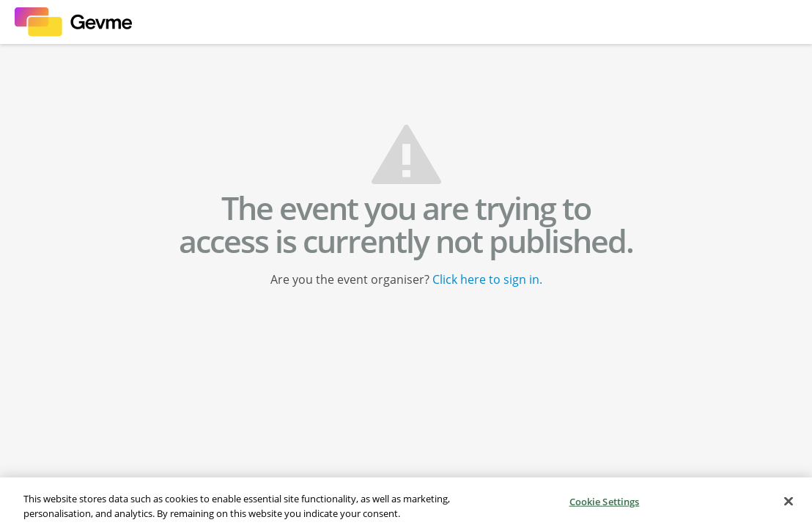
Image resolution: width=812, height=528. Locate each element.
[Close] (789, 502)
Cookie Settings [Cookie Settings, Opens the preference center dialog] (605, 502)
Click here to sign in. (487, 279)
